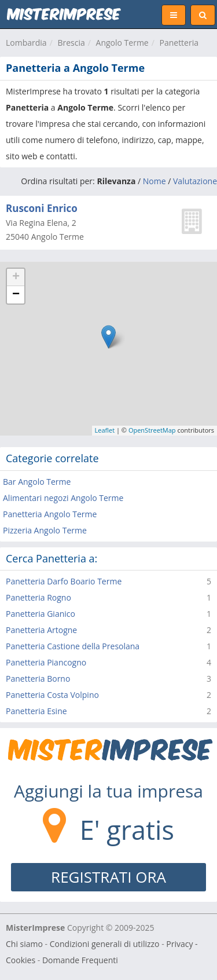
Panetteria (179, 43)
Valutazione (195, 181)
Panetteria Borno (38, 679)
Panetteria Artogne (41, 630)
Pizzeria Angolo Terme (45, 530)
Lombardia (26, 43)
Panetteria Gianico (41, 614)
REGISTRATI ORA (108, 877)
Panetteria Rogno (38, 597)
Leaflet (105, 430)
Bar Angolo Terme (37, 482)
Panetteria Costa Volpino (52, 695)
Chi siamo (24, 944)
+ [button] (16, 277)
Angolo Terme (122, 43)
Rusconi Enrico (42, 208)
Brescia (71, 43)
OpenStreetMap (152, 430)
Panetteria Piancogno (46, 662)
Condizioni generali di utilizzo (105, 944)
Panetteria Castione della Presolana (73, 646)
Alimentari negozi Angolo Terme (63, 498)
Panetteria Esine (36, 711)
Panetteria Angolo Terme (50, 514)
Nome (155, 181)
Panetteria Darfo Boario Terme (64, 581)
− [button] (16, 295)
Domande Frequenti (80, 960)
